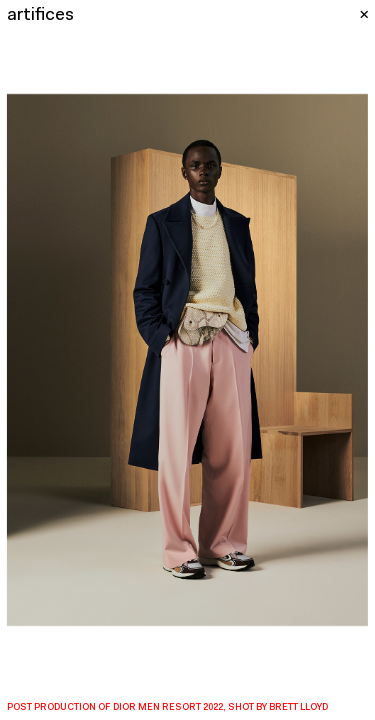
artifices (40, 15)
